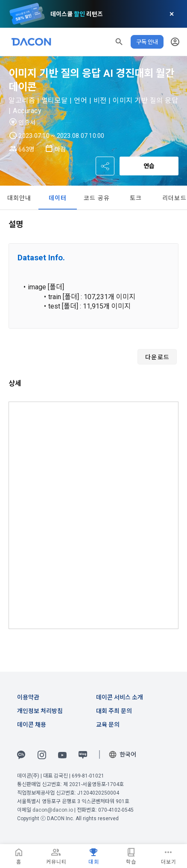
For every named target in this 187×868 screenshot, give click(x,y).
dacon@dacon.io (53, 810)
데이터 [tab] (58, 198)
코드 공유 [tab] (97, 198)
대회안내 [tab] (19, 198)
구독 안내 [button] (147, 42)
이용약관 (28, 697)
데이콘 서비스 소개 (120, 697)
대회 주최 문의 (114, 711)
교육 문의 (108, 725)
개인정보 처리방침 (40, 711)
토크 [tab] (136, 198)
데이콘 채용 (32, 725)
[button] (119, 42)
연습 (149, 166)
